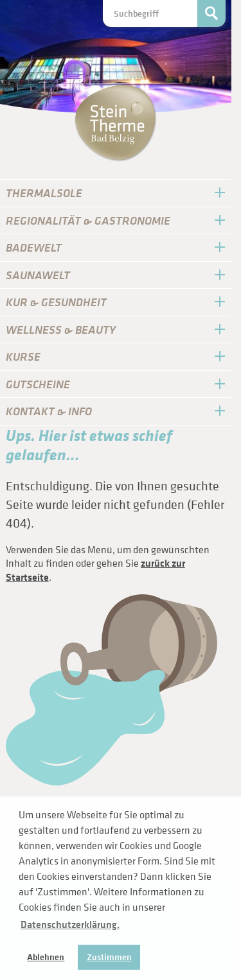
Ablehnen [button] (46, 957)
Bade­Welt (34, 247)
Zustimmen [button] (109, 957)
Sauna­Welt (38, 275)
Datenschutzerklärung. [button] (70, 924)
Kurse (23, 357)
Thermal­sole (44, 193)
